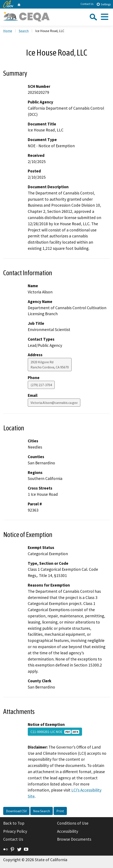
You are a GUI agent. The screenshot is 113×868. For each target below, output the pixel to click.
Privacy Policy (15, 831)
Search (24, 31)
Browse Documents (74, 839)
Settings (103, 4)
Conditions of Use (73, 823)
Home (8, 31)
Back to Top (14, 823)
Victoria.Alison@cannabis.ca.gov (54, 403)
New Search (42, 811)
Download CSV (16, 811)
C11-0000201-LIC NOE (55, 732)
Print (60, 811)
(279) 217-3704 (41, 385)
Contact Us (87, 4)
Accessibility (68, 831)
